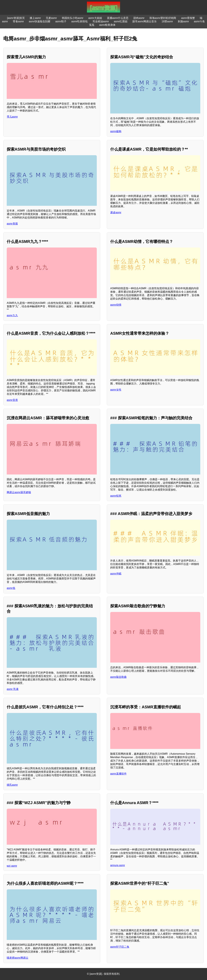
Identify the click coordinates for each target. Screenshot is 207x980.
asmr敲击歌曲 (118, 677)
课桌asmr (116, 212)
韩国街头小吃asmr (73, 18)
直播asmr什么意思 (118, 18)
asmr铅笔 (116, 496)
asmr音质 (12, 400)
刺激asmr (183, 21)
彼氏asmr (12, 785)
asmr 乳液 (13, 689)
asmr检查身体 (107, 25)
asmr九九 (12, 315)
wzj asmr (12, 866)
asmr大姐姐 (95, 18)
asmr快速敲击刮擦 (40, 21)
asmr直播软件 (118, 774)
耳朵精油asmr (101, 21)
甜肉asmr (139, 18)
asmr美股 (12, 224)
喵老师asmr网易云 (18, 958)
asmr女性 (116, 390)
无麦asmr (51, 18)
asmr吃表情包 (80, 21)
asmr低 (11, 588)
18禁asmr (167, 21)
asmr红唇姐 (121, 21)
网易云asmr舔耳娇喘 (19, 492)
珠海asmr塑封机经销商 (163, 18)
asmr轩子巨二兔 (120, 947)
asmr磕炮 (116, 131)
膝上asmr (35, 18)
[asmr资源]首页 (16, 18)
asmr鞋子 (61, 21)
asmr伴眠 (116, 574)
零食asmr (18, 21)
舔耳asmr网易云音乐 (145, 21)
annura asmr (118, 865)
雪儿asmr (12, 117)
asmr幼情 (116, 305)
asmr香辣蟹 (188, 18)
